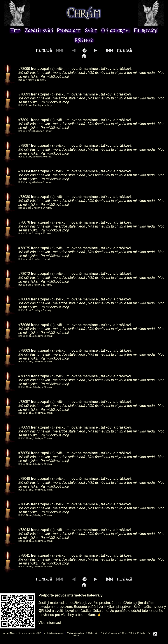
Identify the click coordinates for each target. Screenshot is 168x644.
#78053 (24, 427)
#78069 (24, 299)
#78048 (24, 479)
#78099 (24, 69)
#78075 (24, 248)
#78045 (24, 504)
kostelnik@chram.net (54, 633)
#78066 (24, 325)
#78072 (24, 274)
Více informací (50, 623)
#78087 (24, 146)
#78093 (24, 94)
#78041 (24, 555)
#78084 (24, 171)
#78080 (24, 197)
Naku (13, 633)
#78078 (24, 222)
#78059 (24, 376)
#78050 (24, 453)
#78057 (24, 402)
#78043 (24, 530)
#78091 (24, 120)
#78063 (24, 350)
